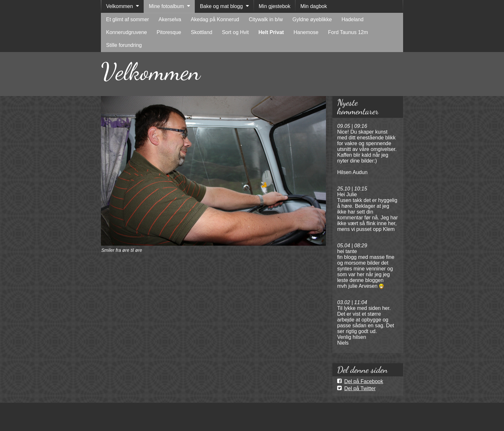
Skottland (202, 32)
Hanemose (306, 32)
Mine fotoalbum (166, 6)
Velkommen (120, 6)
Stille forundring (124, 45)
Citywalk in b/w (266, 19)
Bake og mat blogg (221, 6)
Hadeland (352, 19)
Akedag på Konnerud (215, 19)
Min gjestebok (275, 6)
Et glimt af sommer (127, 19)
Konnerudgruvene (126, 32)
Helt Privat (271, 32)
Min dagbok (314, 6)
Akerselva (170, 19)
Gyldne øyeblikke (312, 19)
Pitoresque (169, 32)
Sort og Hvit (235, 32)
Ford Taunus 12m (348, 32)
